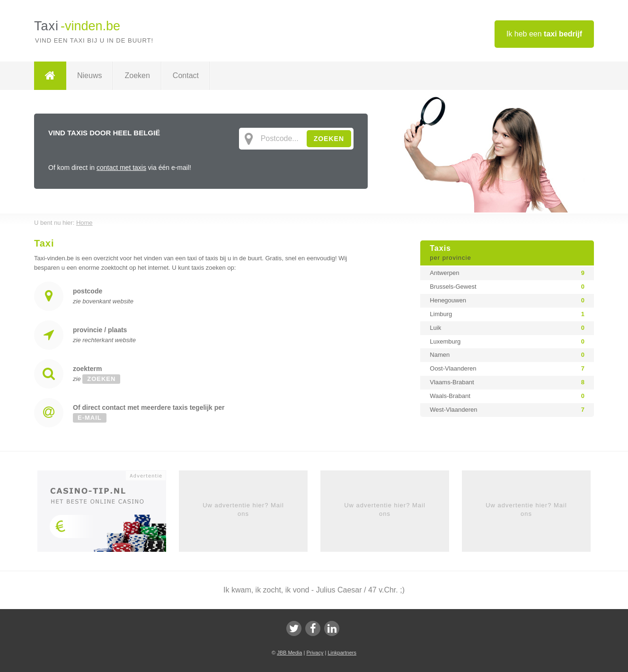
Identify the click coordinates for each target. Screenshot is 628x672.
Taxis (507, 253)
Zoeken (137, 75)
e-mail (90, 418)
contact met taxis (121, 168)
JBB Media (289, 653)
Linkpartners (342, 653)
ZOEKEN (329, 139)
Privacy (315, 653)
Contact (186, 75)
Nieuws (89, 75)
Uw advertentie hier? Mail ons (243, 509)
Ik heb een (544, 34)
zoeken (101, 379)
